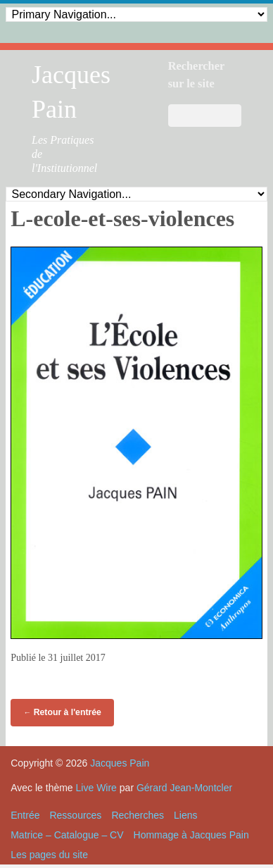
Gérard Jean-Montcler (184, 788)
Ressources (75, 815)
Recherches (138, 815)
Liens (185, 815)
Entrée (25, 815)
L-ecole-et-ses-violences (122, 218)
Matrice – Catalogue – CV (67, 835)
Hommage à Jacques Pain (191, 835)
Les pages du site (49, 855)
